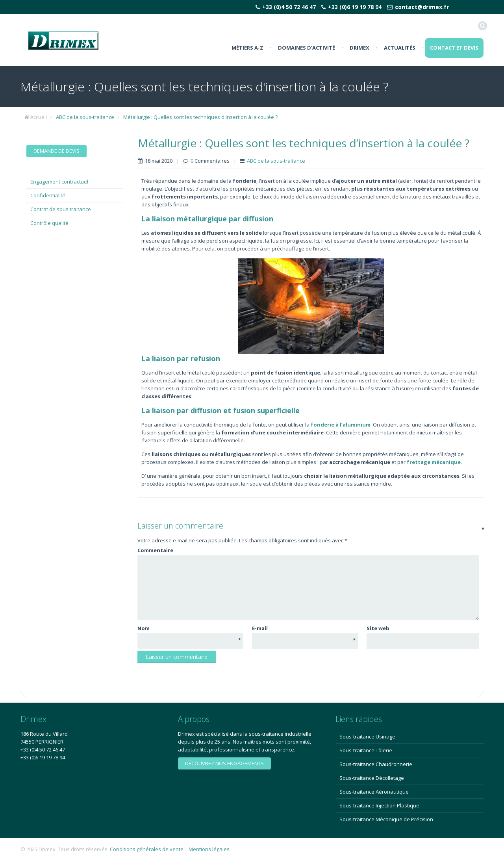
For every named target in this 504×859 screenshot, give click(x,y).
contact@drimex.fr (422, 7)
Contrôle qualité (49, 223)
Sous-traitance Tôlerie (366, 750)
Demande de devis (57, 151)
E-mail (304, 628)
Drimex (359, 48)
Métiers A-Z (247, 48)
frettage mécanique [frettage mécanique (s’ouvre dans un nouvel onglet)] (434, 462)
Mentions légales (209, 849)
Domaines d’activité (307, 48)
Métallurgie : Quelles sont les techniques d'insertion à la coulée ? (200, 117)
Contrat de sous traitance (61, 209)
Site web (378, 628)
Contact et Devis (454, 48)
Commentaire (308, 550)
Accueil (39, 117)
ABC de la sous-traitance (85, 117)
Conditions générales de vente (147, 849)
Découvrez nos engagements (224, 763)
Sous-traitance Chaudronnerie (376, 764)
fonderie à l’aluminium (341, 425)
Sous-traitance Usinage (367, 737)
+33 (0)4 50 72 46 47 (289, 7)
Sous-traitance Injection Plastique (379, 805)
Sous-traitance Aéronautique (374, 792)
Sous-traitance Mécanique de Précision (386, 819)
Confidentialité (48, 195)
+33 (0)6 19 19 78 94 (355, 7)
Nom (189, 628)
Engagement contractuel (59, 182)
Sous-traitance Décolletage (372, 778)
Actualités (400, 48)
